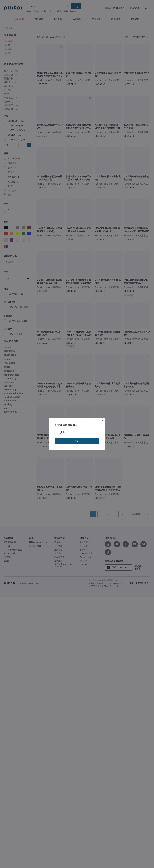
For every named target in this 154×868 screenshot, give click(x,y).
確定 (77, 441)
